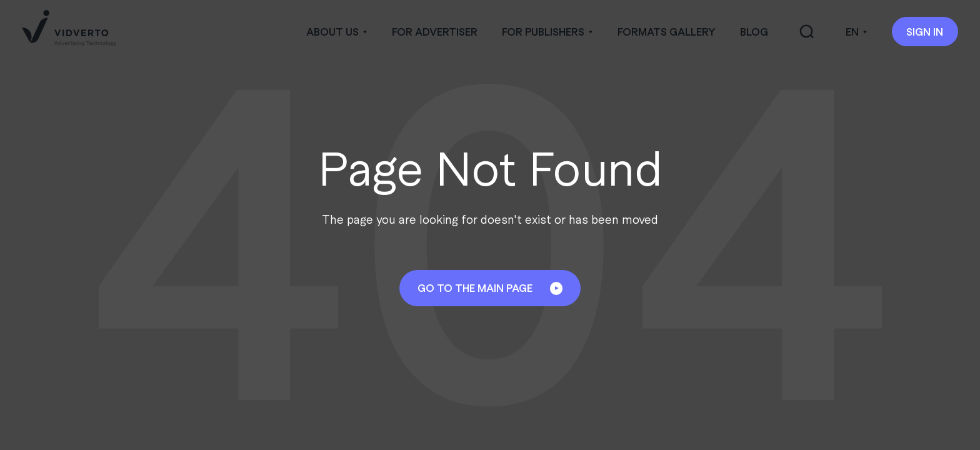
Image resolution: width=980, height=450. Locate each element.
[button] (337, 32)
